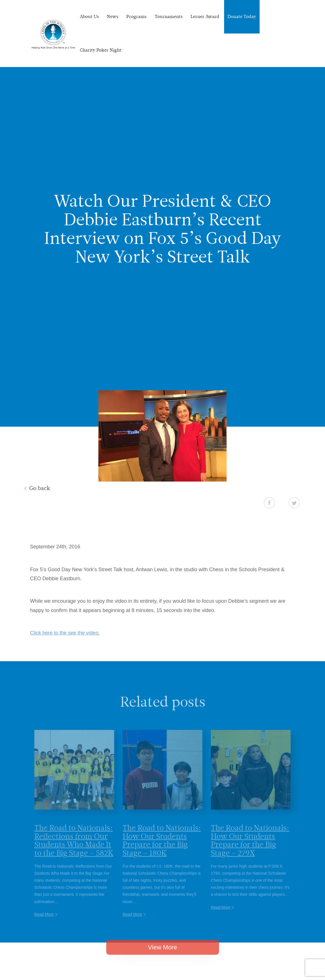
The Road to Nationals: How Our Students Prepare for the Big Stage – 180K (162, 848)
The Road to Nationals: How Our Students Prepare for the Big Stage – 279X (250, 848)
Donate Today (242, 16)
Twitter (301, 503)
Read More (44, 922)
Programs (136, 16)
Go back (32, 488)
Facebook (276, 503)
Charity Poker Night (101, 50)
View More (163, 954)
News (113, 16)
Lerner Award (205, 16)
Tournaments (169, 16)
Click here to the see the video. (65, 640)
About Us (89, 16)
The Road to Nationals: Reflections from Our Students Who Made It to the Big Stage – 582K (74, 848)
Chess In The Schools (53, 34)
